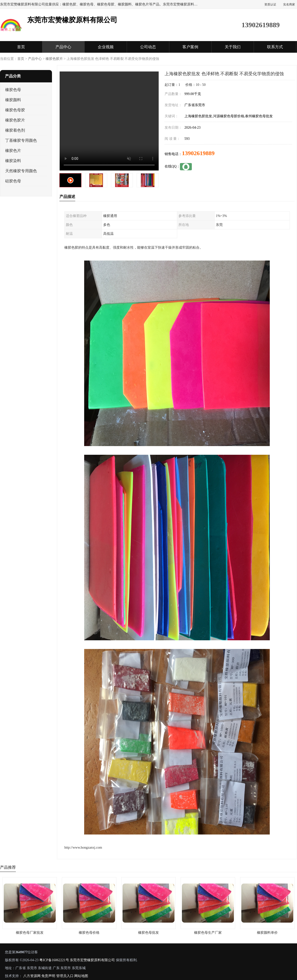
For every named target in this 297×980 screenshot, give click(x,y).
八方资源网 (32, 976)
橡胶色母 (13, 90)
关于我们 (233, 47)
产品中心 (63, 47)
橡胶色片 (13, 151)
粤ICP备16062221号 (54, 960)
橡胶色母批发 (148, 933)
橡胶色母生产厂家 (208, 933)
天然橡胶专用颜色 (21, 171)
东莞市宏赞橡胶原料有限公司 (92, 960)
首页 (21, 47)
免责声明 (48, 976)
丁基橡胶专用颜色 (21, 140)
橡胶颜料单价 (267, 933)
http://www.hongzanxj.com (83, 848)
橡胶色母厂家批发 (30, 933)
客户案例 (190, 47)
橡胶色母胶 (15, 110)
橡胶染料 (13, 161)
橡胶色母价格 (89, 933)
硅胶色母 (13, 181)
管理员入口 (65, 976)
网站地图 (81, 976)
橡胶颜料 (13, 100)
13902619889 (198, 153)
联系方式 (275, 47)
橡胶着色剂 (15, 130)
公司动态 (148, 47)
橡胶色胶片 (54, 59)
